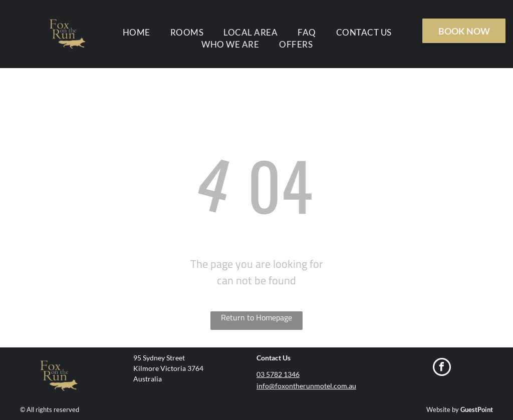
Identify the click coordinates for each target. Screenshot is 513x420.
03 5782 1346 (278, 374)
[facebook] (442, 368)
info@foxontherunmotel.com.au (306, 386)
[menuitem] (137, 33)
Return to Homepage (256, 317)
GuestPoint (477, 409)
